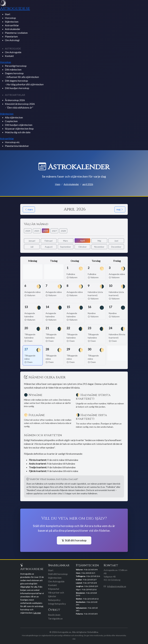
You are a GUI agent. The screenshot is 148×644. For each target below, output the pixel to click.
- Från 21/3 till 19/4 (87, 570)
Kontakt (9, 56)
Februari (49, 241)
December (116, 247)
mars (29, 209)
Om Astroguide (13, 52)
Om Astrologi (12, 40)
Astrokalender (13, 29)
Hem (58, 184)
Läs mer (37, 613)
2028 (63, 231)
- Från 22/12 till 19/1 (87, 603)
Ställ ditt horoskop (74, 540)
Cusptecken (11, 121)
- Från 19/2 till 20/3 (87, 614)
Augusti (49, 247)
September (66, 247)
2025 (37, 231)
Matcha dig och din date (18, 132)
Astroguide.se (15, 9)
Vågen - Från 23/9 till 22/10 (86, 590)
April (82, 241)
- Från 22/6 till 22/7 (86, 580)
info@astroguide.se (117, 586)
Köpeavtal (54, 589)
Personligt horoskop (16, 66)
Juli (32, 247)
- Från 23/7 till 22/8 (86, 583)
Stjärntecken (12, 22)
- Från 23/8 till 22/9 (87, 586)
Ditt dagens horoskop (24, 82)
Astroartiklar (12, 25)
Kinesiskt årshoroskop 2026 (20, 106)
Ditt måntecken (13, 69)
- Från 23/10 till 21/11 (86, 594)
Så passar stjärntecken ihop (19, 129)
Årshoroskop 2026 (15, 100)
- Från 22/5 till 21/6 (88, 576)
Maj (99, 241)
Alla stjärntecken (14, 117)
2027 (54, 231)
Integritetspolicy (57, 604)
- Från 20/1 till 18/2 (87, 609)
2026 (46, 231)
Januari (32, 241)
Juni (116, 241)
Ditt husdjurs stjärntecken (19, 125)
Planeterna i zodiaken (16, 33)
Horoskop (10, 18)
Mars (66, 241)
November (99, 247)
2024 (28, 231)
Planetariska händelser (17, 146)
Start (8, 14)
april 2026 (88, 184)
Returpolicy (54, 600)
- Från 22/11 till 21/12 (87, 599)
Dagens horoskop (22, 75)
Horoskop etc (12, 142)
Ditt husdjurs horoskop (17, 88)
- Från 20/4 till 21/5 (85, 573)
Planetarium (11, 36)
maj (120, 209)
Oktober (82, 247)
